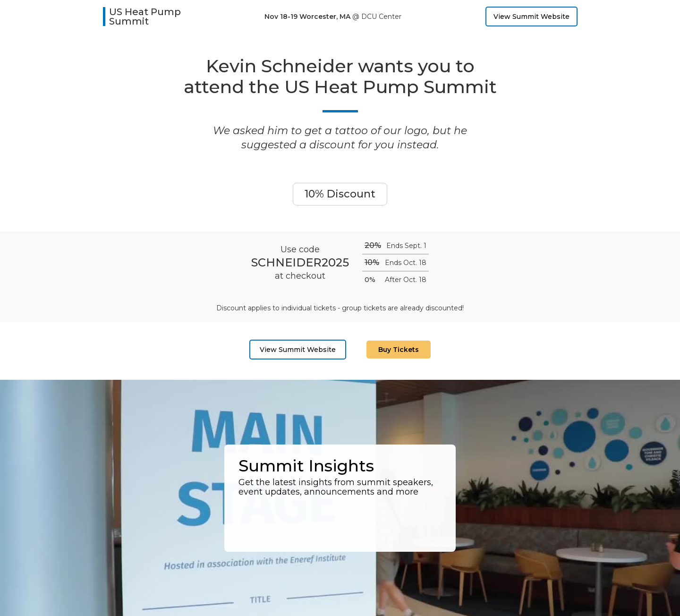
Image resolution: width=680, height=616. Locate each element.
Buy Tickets (399, 350)
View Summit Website (531, 17)
